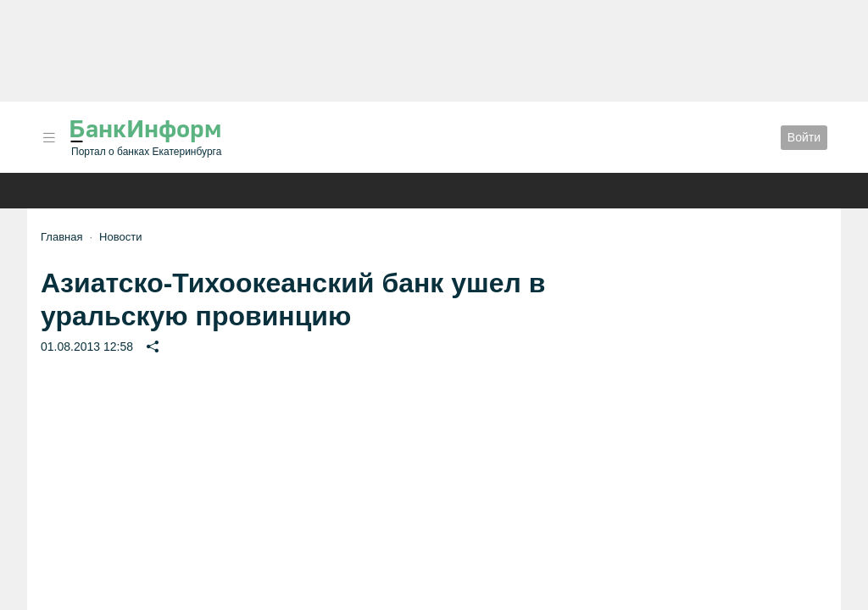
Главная (61, 237)
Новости (120, 237)
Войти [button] (804, 137)
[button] (49, 138)
